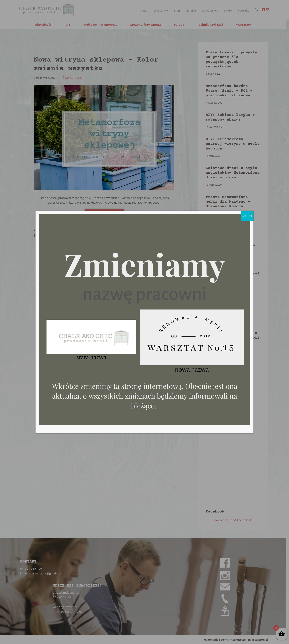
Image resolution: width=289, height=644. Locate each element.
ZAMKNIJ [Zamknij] (247, 216)
